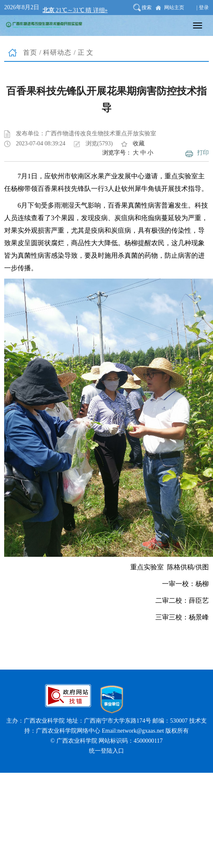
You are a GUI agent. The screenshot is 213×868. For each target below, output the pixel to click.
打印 (203, 153)
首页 (30, 52)
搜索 (147, 8)
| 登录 (203, 8)
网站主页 (174, 8)
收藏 (139, 143)
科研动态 (57, 52)
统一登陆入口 (106, 751)
